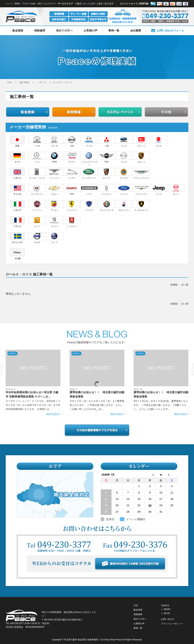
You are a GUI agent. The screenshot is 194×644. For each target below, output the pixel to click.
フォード (124, 190)
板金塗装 (18, 30)
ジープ (159, 190)
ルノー (37, 222)
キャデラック (37, 190)
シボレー (55, 190)
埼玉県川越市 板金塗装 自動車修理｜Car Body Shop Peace (93, 640)
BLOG (167, 613)
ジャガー (72, 173)
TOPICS (165, 606)
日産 (72, 141)
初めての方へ (64, 30)
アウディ (72, 157)
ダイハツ (141, 141)
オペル (124, 157)
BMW (55, 157)
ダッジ (176, 190)
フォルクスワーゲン (89, 159)
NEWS (167, 609)
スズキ (159, 141)
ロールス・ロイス (37, 173)
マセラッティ (124, 206)
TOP (136, 606)
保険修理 (40, 30)
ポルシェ (141, 157)
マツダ (89, 141)
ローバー (107, 173)
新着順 (174, 285)
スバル (124, 141)
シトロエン (72, 222)
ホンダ (55, 141)
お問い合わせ (168, 619)
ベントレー (55, 173)
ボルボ (37, 238)
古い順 (185, 285)
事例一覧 (114, 30)
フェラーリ (72, 206)
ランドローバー (89, 173)
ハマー (89, 190)
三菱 (107, 141)
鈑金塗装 (138, 610)
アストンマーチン (141, 173)
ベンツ (37, 157)
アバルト (55, 206)
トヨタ (37, 141)
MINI (107, 157)
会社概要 (136, 30)
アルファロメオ (107, 206)
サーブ (55, 238)
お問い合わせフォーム (171, 30)
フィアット (37, 206)
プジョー (55, 222)
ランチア (89, 206)
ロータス (124, 173)
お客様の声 (91, 30)
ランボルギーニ (141, 206)
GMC (72, 189)
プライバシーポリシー (172, 624)
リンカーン (107, 190)
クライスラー (141, 190)
